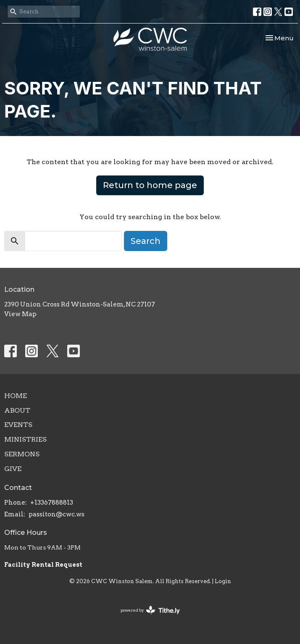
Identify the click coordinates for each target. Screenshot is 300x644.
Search (146, 241)
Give (13, 469)
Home (16, 396)
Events (18, 425)
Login (223, 581)
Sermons (22, 454)
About (17, 410)
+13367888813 (52, 503)
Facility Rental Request (44, 565)
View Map (20, 314)
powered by (150, 610)
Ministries (25, 439)
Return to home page (150, 185)
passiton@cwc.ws (57, 514)
